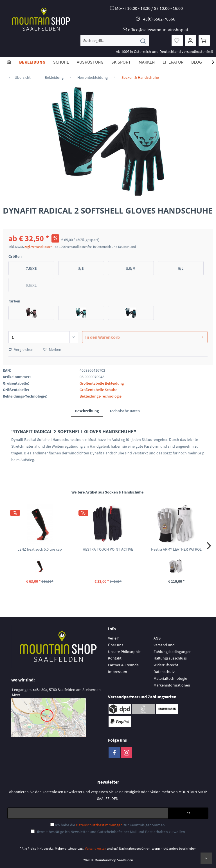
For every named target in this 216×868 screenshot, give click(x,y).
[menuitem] (115, 41)
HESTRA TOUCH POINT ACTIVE (108, 549)
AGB (157, 638)
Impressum (118, 672)
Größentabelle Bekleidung (102, 383)
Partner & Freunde (123, 665)
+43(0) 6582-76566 (158, 19)
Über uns (116, 645)
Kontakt (115, 658)
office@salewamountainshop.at (158, 30)
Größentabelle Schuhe (98, 390)
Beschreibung (87, 411)
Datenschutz (164, 672)
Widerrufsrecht (166, 665)
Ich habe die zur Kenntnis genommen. (110, 825)
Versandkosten (96, 848)
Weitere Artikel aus (107, 492)
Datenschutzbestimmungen (99, 825)
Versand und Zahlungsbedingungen (173, 648)
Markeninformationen (172, 685)
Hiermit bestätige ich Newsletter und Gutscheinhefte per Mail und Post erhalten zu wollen (110, 832)
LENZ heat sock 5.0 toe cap (40, 549)
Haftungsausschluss (170, 658)
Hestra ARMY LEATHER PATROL (176, 549)
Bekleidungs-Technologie (101, 396)
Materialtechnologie (170, 678)
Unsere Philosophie (124, 652)
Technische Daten (125, 411)
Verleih (114, 638)
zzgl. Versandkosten (39, 247)
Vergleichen (21, 349)
